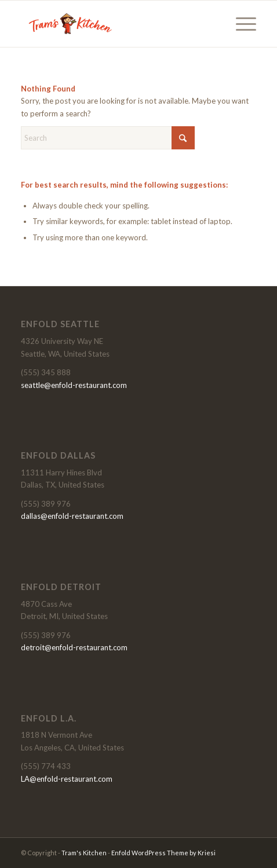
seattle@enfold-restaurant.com (74, 385)
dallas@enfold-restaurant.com (72, 516)
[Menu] (240, 24)
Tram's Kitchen (84, 853)
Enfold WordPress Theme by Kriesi (163, 853)
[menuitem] (240, 24)
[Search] (108, 138)
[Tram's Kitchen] (115, 24)
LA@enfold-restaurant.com (67, 779)
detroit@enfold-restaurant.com (74, 647)
